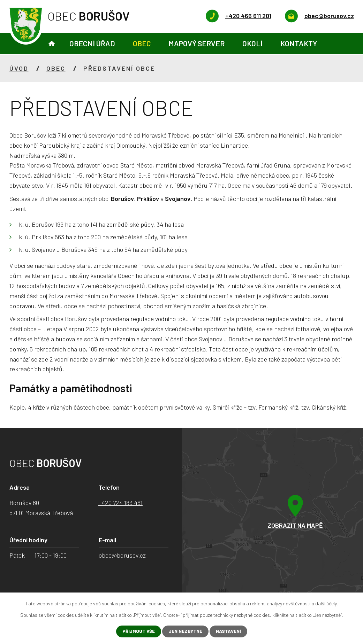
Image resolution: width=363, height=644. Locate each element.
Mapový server (196, 43)
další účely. (327, 603)
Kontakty (299, 43)
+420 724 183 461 (120, 503)
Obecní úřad (92, 43)
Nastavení (230, 631)
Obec (142, 43)
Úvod (52, 44)
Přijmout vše (136, 631)
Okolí (252, 43)
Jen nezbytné (185, 631)
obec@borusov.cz (122, 555)
